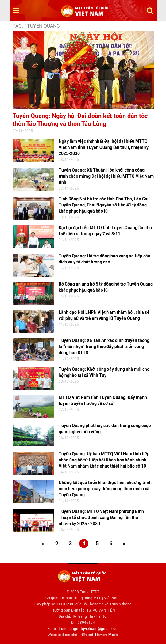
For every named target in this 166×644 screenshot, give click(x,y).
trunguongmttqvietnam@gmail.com (89, 629)
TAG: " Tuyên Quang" (37, 26)
